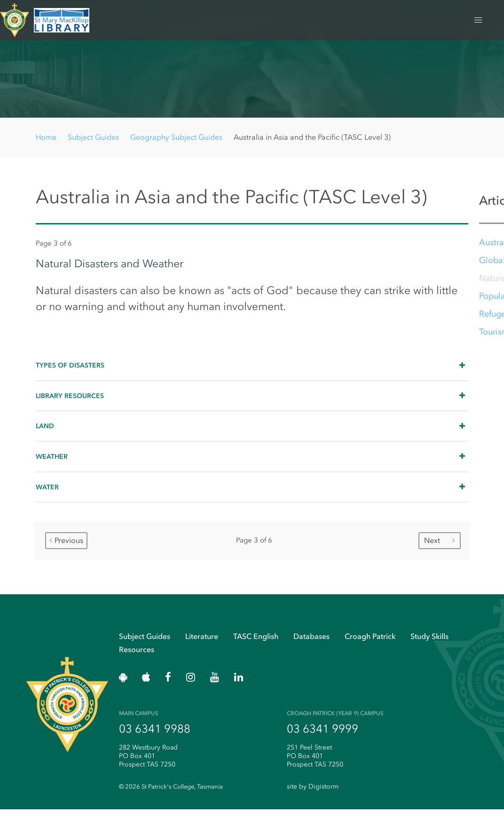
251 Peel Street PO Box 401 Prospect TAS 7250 (315, 776)
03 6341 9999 (323, 749)
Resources (137, 668)
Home (46, 137)
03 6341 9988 (155, 749)
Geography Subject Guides (176, 137)
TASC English (256, 654)
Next (440, 556)
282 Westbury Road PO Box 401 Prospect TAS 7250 (148, 776)
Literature (202, 654)
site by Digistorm (313, 807)
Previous (66, 556)
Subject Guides (93, 137)
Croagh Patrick (370, 654)
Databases (311, 654)
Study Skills (429, 654)
